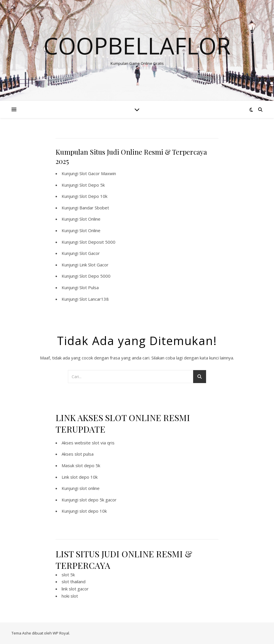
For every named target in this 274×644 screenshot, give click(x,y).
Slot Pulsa (89, 287)
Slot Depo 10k (93, 196)
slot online (90, 488)
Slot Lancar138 (94, 299)
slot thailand (74, 582)
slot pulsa (84, 454)
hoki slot (70, 596)
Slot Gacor (90, 253)
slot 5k (68, 575)
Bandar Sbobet (94, 208)
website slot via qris (95, 443)
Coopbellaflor (137, 46)
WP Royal (61, 633)
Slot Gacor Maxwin (98, 173)
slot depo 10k (84, 477)
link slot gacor (75, 589)
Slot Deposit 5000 (97, 242)
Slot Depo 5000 (95, 276)
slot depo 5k (88, 465)
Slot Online (90, 219)
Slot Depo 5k (92, 185)
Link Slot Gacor (94, 265)
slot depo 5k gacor (98, 500)
